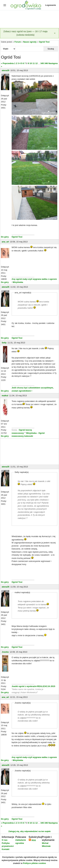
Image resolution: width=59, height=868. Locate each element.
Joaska (5, 652)
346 (46, 63)
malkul (5, 396)
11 (34, 63)
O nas (5, 840)
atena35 (6, 70)
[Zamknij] (55, 33)
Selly (4, 343)
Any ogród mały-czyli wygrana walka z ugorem (34, 279)
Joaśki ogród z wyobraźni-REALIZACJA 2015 (33, 686)
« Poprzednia (7, 63)
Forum (18, 42)
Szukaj (51, 49)
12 (36, 63)
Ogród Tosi (44, 42)
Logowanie (51, 5)
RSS (32, 840)
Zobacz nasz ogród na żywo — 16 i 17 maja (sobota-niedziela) (25, 33)
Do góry (5, 237)
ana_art (5, 242)
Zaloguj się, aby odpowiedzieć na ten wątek (29, 831)
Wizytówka (18, 282)
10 (31, 63)
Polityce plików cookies (34, 863)
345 (42, 63)
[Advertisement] (29, 19)
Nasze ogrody (30, 42)
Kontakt (6, 849)
